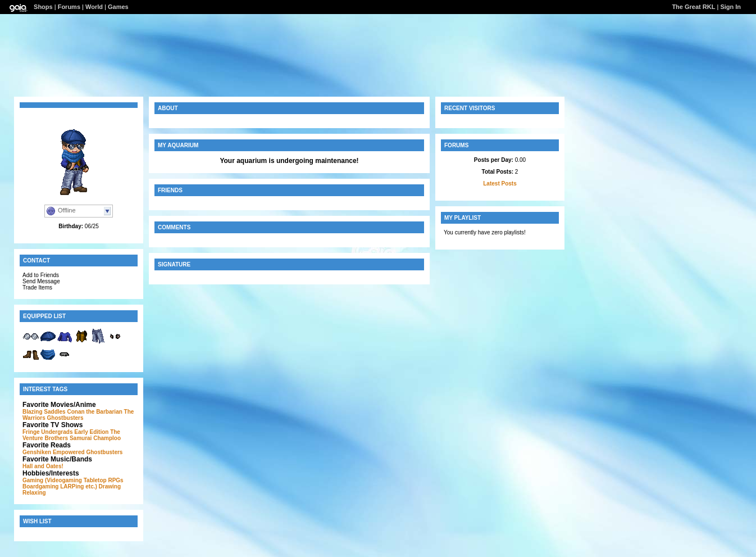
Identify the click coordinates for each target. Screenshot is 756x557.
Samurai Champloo (95, 438)
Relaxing (34, 493)
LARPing (72, 486)
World (94, 7)
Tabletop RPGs (104, 480)
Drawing (110, 486)
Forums (69, 7)
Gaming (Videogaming (52, 480)
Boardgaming (40, 486)
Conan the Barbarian (94, 412)
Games (118, 7)
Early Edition (91, 432)
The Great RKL (693, 7)
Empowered (69, 452)
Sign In (730, 7)
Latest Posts (500, 184)
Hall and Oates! (43, 466)
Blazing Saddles (44, 412)
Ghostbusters (65, 418)
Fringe (31, 432)
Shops (43, 7)
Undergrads (57, 432)
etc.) (91, 486)
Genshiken (37, 452)
